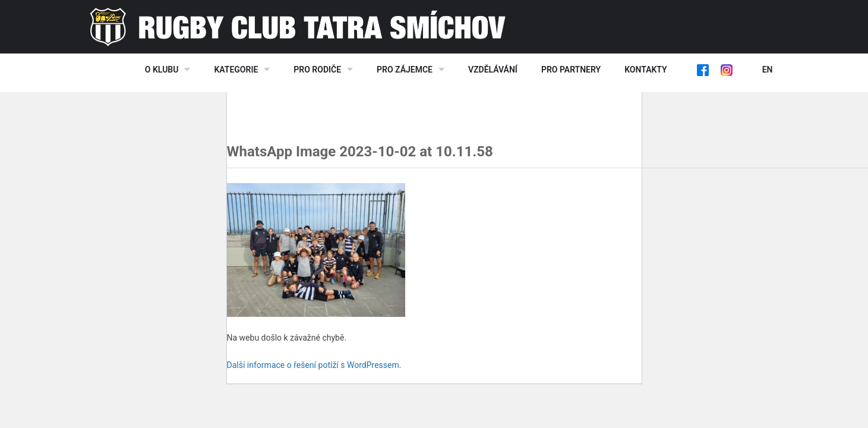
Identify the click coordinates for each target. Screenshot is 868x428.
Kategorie (236, 70)
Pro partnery (571, 70)
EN (768, 70)
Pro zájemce (405, 70)
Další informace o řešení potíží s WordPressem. (314, 365)
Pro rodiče (317, 70)
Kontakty (646, 70)
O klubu (162, 70)
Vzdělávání (493, 70)
